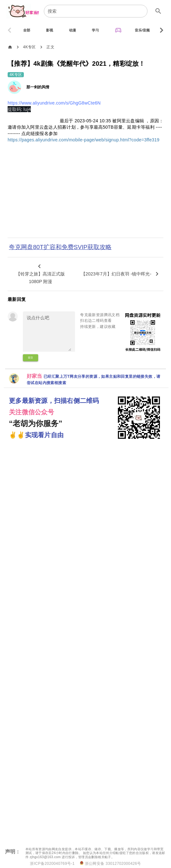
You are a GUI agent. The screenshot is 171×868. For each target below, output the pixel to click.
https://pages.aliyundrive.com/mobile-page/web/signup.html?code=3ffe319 (84, 140)
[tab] (27, 30)
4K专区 (30, 47)
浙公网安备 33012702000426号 (110, 863)
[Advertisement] (85, 194)
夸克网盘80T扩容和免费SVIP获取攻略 (60, 247)
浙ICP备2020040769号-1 (52, 864)
